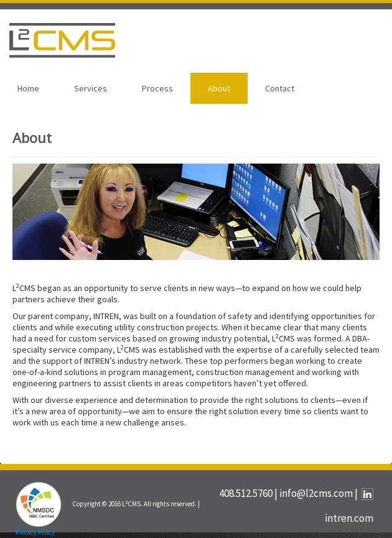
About (219, 88)
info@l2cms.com (316, 493)
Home (28, 88)
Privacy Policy (35, 532)
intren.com (349, 518)
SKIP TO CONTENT (42, 9)
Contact (280, 88)
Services (91, 88)
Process (157, 88)
